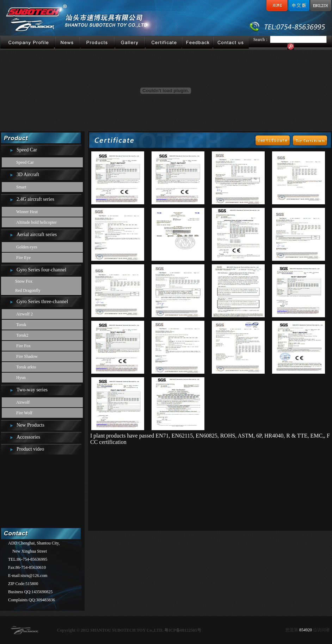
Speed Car (27, 150)
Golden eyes (27, 247)
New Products (30, 425)
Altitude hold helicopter (36, 222)
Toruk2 (22, 335)
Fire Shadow (27, 356)
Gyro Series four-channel (41, 270)
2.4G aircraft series (35, 199)
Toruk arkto (26, 367)
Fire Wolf (24, 413)
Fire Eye (23, 258)
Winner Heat (27, 212)
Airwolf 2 (24, 314)
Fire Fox (23, 346)
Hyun (21, 378)
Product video (30, 449)
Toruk (21, 325)
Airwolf (23, 402)
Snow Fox (24, 281)
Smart (21, 187)
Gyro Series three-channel (42, 302)
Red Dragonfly (28, 290)
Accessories (28, 437)
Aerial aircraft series (37, 234)
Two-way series (32, 390)
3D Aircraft (28, 174)
